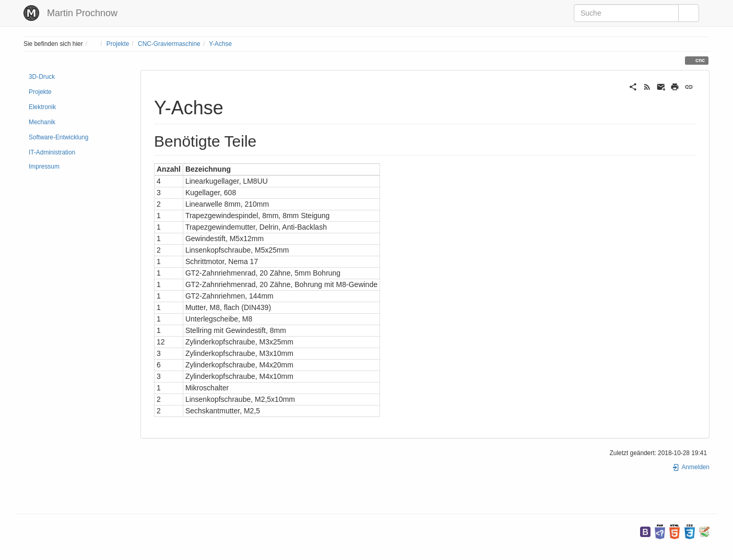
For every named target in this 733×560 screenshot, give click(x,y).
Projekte (118, 44)
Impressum (44, 166)
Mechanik (42, 122)
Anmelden (691, 467)
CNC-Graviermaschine (169, 44)
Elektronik (42, 107)
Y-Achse (220, 44)
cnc (699, 60)
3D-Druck (42, 77)
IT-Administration (52, 152)
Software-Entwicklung (58, 137)
